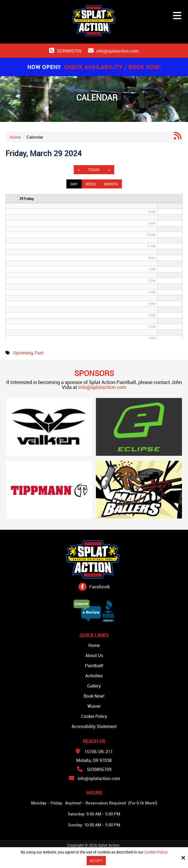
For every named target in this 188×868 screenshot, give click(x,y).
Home (15, 137)
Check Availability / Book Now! (112, 67)
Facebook (100, 587)
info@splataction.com (118, 51)
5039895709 (69, 51)
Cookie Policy (156, 852)
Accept (96, 861)
